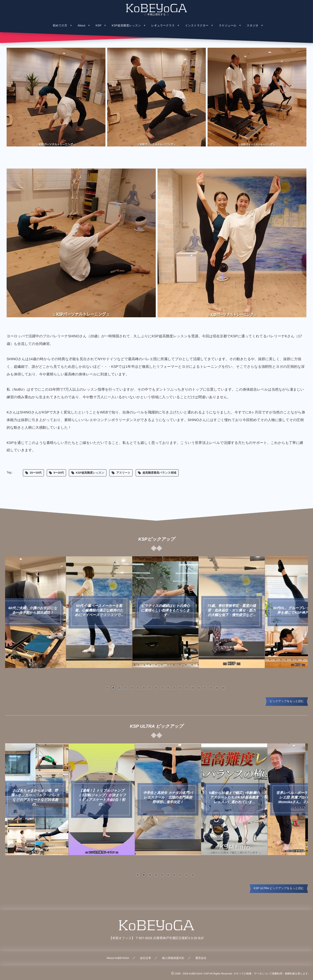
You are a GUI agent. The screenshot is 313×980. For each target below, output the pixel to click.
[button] (107, 688)
